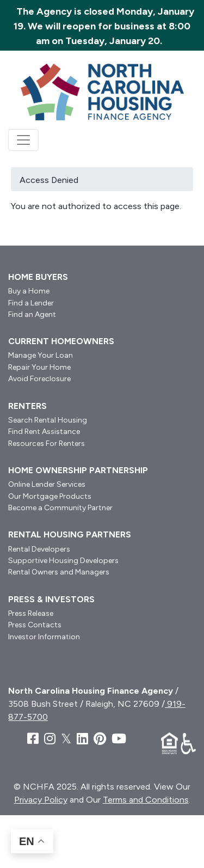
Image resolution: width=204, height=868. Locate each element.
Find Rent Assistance (44, 432)
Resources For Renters (47, 444)
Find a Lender (31, 303)
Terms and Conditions (146, 800)
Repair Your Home (39, 367)
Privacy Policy (41, 800)
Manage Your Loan (41, 355)
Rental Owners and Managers (59, 572)
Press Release (31, 613)
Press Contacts (35, 625)
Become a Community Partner (60, 508)
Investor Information (44, 637)
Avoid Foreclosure (39, 379)
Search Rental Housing (48, 420)
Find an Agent (32, 314)
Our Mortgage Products (50, 496)
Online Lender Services (47, 484)
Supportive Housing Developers (63, 561)
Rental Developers (39, 549)
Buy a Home (29, 291)
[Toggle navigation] (23, 140)
